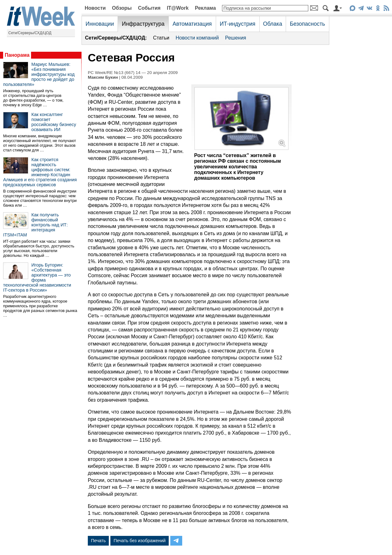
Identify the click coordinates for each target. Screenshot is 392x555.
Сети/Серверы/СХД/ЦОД (30, 33)
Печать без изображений (140, 541)
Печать (98, 541)
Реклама (205, 8)
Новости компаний (197, 38)
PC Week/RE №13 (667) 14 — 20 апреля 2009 (133, 73)
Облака (273, 24)
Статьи (161, 38)
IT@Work (178, 8)
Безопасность (307, 24)
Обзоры (122, 8)
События (149, 8)
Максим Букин (103, 77)
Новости (95, 8)
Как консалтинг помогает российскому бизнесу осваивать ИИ (54, 122)
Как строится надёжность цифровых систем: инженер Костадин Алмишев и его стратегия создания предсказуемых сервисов (40, 172)
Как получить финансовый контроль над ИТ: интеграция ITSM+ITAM (35, 225)
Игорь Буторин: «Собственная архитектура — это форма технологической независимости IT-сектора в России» (37, 277)
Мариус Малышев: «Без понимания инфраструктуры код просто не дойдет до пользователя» (39, 74)
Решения (236, 38)
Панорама (17, 55)
